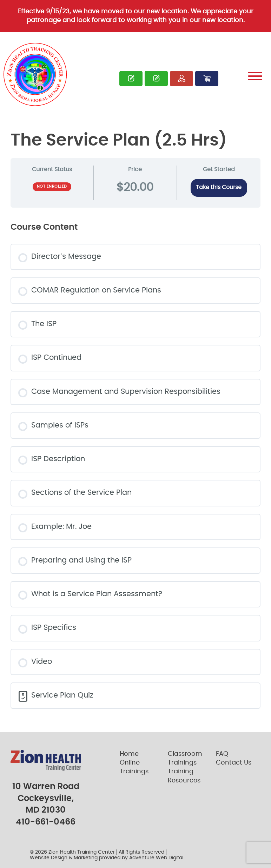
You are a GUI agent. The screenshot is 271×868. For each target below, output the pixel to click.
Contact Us (234, 763)
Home (129, 754)
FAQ (222, 754)
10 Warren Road (46, 787)
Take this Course (219, 187)
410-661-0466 (46, 822)
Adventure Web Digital (156, 858)
